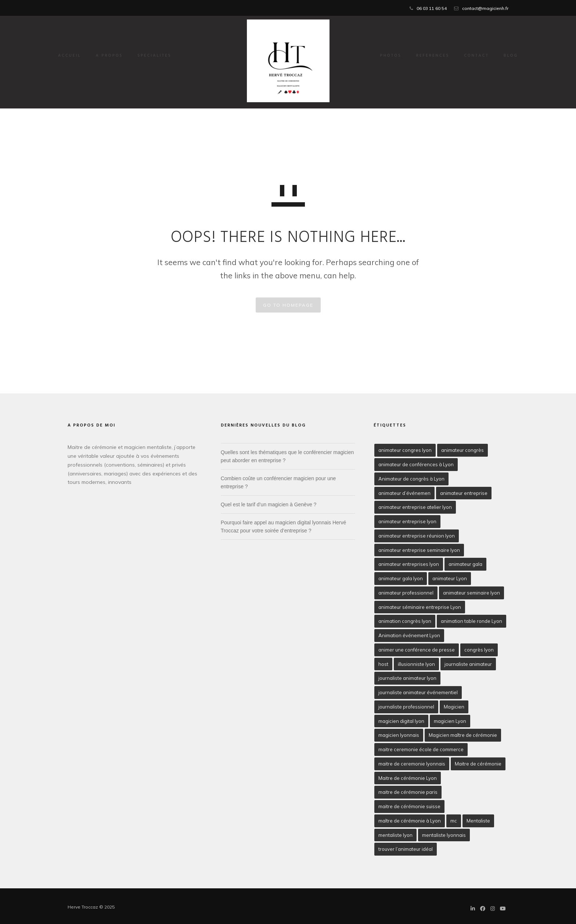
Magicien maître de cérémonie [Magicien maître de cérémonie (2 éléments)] (463, 735)
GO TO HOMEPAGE (288, 305)
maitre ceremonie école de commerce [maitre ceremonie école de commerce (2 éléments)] (421, 749)
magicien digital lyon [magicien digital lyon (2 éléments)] (401, 721)
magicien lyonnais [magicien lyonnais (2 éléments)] (399, 735)
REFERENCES (416, 56)
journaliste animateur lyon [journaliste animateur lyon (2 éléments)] (407, 678)
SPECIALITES (171, 56)
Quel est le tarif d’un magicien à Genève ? (269, 504)
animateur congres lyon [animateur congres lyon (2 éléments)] (405, 450)
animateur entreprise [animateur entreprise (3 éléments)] (464, 493)
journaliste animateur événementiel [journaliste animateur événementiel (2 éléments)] (418, 692)
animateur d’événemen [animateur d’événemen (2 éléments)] (404, 493)
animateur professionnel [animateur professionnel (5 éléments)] (406, 593)
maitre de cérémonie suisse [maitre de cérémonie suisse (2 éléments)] (409, 806)
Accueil (87, 56)
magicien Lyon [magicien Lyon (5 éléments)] (450, 721)
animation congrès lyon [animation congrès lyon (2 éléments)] (405, 621)
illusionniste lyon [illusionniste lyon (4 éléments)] (416, 664)
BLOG (494, 56)
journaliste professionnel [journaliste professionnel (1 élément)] (406, 707)
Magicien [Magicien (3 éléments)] (454, 707)
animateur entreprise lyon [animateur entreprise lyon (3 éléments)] (407, 521)
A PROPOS (126, 56)
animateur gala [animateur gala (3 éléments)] (465, 564)
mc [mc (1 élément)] (454, 821)
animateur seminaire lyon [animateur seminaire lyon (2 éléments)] (471, 593)
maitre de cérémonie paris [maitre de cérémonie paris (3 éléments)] (408, 792)
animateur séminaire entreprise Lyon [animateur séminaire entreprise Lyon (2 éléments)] (420, 607)
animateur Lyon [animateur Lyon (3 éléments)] (450, 578)
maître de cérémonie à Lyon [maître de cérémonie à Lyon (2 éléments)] (410, 821)
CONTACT (460, 56)
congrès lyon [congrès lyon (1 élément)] (479, 650)
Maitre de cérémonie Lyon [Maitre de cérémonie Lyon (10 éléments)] (408, 778)
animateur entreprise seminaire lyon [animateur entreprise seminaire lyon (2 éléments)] (419, 550)
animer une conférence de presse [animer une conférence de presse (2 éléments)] (417, 650)
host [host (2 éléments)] (383, 664)
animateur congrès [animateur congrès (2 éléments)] (462, 450)
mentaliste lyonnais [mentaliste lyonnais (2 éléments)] (444, 835)
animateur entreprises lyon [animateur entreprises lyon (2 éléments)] (409, 564)
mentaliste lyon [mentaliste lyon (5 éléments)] (395, 835)
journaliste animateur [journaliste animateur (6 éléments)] (468, 664)
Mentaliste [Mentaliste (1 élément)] (478, 821)
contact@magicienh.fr (485, 8)
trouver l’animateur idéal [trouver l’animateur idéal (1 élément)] (406, 849)
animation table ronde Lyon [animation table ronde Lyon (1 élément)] (471, 621)
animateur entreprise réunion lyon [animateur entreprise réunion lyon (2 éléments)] (417, 536)
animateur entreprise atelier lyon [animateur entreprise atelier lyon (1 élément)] (415, 507)
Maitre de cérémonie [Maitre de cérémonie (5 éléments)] (478, 764)
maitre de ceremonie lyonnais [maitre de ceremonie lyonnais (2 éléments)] (412, 764)
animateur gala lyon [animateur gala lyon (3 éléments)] (401, 578)
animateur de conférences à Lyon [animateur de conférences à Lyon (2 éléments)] (416, 464)
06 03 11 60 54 (432, 8)
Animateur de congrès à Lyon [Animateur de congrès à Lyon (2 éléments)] (411, 479)
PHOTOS (374, 56)
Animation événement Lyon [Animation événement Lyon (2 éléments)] (409, 635)
